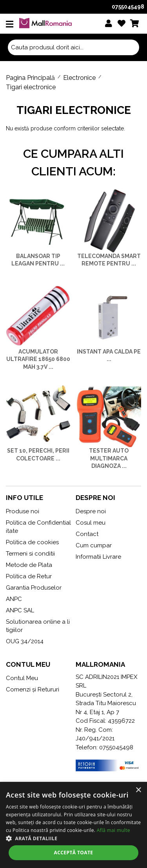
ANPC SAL (20, 610)
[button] (73, 838)
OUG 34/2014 (25, 641)
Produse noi (23, 511)
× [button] (138, 790)
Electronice (79, 78)
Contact (87, 534)
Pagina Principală (30, 78)
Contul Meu (22, 678)
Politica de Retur (29, 576)
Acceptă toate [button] (74, 853)
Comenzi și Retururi (33, 689)
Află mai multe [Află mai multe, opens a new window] (113, 830)
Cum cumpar (94, 545)
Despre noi (91, 511)
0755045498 (128, 7)
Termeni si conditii (30, 554)
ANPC (14, 599)
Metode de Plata (29, 565)
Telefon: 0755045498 (104, 747)
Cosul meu (91, 523)
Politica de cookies (32, 542)
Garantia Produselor (34, 588)
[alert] (73, 825)
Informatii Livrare (98, 557)
